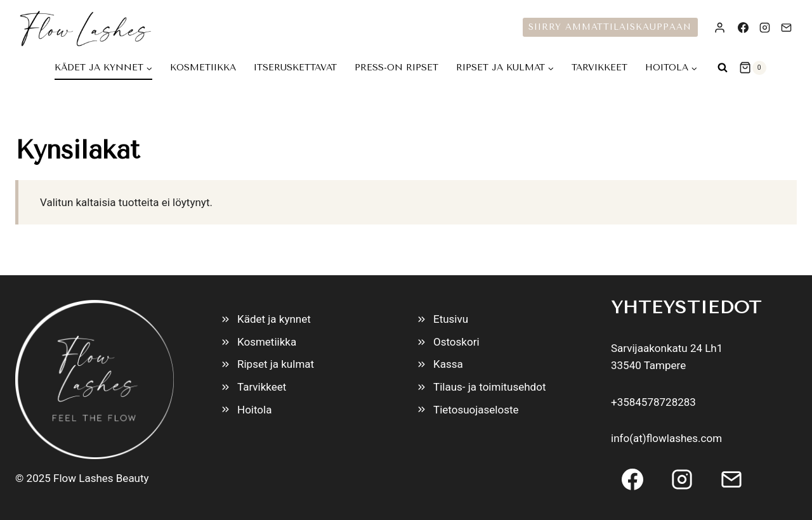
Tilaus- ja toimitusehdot (489, 387)
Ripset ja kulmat (276, 364)
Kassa (448, 364)
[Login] (720, 27)
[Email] (786, 27)
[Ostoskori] (752, 68)
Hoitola (254, 410)
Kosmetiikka (203, 68)
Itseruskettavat (295, 68)
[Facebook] (743, 27)
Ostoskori (456, 342)
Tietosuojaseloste (476, 410)
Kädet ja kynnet (274, 319)
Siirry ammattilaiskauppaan (610, 27)
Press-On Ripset (396, 68)
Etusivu (451, 319)
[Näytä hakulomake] (723, 68)
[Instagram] (764, 27)
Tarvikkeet (599, 68)
